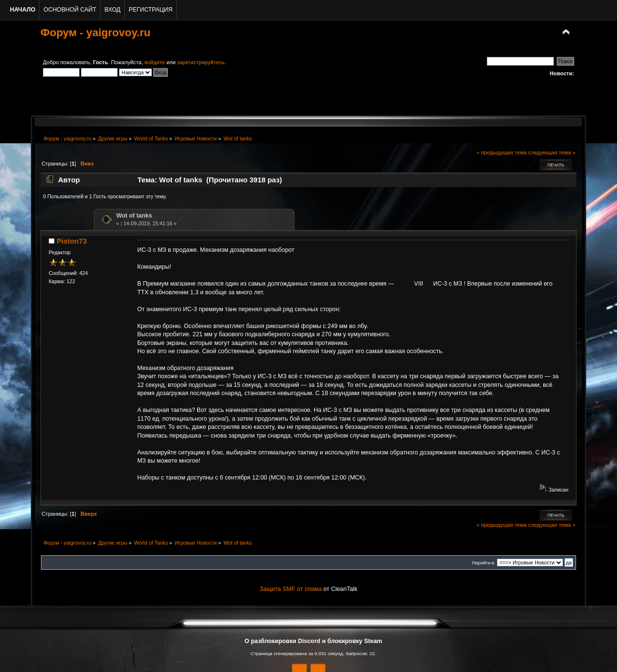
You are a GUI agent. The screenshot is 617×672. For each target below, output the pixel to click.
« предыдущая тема (501, 152)
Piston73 (72, 241)
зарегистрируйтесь (201, 62)
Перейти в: (483, 563)
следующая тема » (552, 152)
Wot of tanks (134, 216)
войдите (155, 62)
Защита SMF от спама (291, 589)
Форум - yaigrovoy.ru (95, 33)
